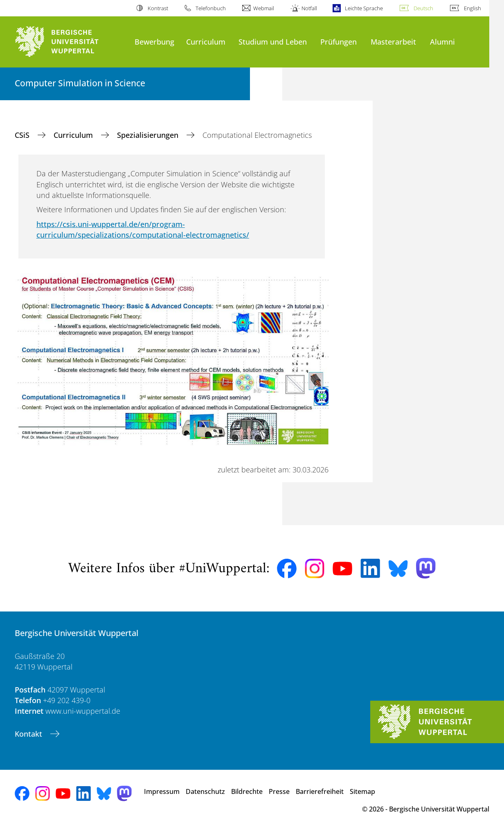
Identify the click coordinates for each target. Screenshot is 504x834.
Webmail (264, 8)
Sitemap (362, 791)
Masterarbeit (393, 42)
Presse (279, 791)
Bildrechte (247, 791)
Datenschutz (205, 791)
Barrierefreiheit (320, 791)
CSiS (23, 135)
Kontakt (29, 734)
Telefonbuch (211, 8)
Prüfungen (339, 42)
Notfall (309, 8)
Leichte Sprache (364, 8)
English (473, 8)
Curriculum (206, 42)
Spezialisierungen (149, 135)
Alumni (442, 42)
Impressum (162, 791)
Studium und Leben (273, 42)
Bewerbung (154, 42)
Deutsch (423, 8)
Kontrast (158, 8)
